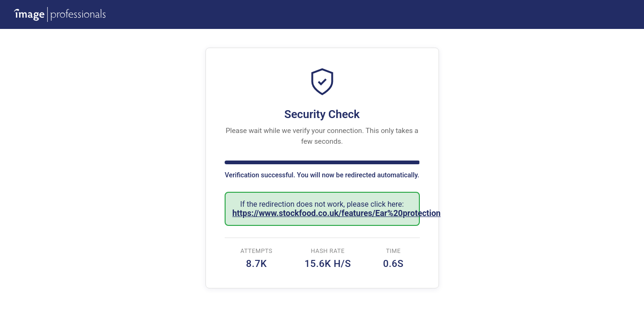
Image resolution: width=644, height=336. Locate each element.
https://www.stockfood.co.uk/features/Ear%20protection (337, 213)
